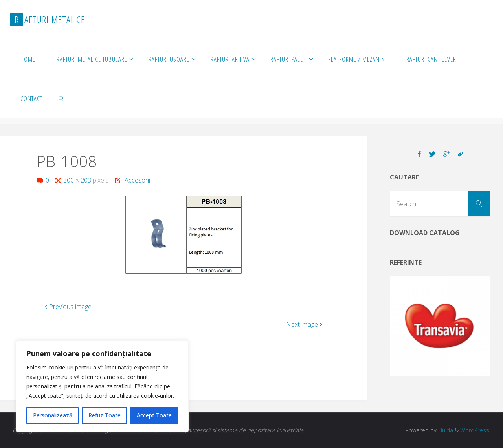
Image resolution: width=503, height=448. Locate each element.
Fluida (445, 430)
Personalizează (53, 415)
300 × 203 (78, 180)
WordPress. (475, 430)
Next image (305, 324)
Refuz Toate (105, 415)
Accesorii (137, 180)
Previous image (67, 307)
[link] (62, 98)
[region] (102, 386)
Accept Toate (154, 415)
